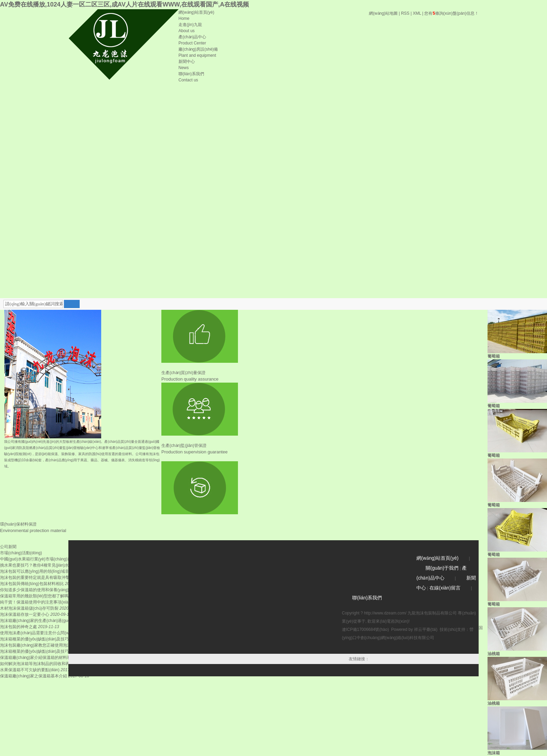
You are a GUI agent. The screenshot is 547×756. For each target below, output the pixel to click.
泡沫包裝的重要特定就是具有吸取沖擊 (35, 578)
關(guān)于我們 (442, 568)
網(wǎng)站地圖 (383, 13)
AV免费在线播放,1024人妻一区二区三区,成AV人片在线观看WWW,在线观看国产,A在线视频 (124, 4)
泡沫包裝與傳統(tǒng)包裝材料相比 (32, 584)
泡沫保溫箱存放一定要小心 (25, 614)
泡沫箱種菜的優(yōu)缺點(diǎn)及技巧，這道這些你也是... (52, 639)
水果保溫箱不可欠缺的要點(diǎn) (30, 670)
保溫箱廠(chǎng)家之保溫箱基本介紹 (34, 676)
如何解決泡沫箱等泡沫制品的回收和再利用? (40, 664)
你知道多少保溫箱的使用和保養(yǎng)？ (34, 590)
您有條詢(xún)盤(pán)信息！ (451, 13)
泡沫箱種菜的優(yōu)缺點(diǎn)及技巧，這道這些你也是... (52, 651)
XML (417, 13)
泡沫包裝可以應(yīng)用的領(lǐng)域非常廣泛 (41, 571)
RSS (405, 13)
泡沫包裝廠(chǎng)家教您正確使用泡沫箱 (38, 645)
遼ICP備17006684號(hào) (365, 629)
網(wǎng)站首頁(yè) (437, 558)
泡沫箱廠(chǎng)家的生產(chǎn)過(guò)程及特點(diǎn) (49, 621)
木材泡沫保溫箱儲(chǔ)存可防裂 (29, 608)
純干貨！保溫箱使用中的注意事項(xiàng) (37, 602)
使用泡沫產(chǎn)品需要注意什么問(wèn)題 (39, 633)
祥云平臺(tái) (426, 629)
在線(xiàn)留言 (445, 588)
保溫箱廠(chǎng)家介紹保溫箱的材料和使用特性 (44, 658)
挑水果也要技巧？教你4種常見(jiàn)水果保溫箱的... (46, 565)
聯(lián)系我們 (367, 598)
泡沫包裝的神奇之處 (18, 627)
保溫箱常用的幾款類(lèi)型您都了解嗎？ (36, 596)
